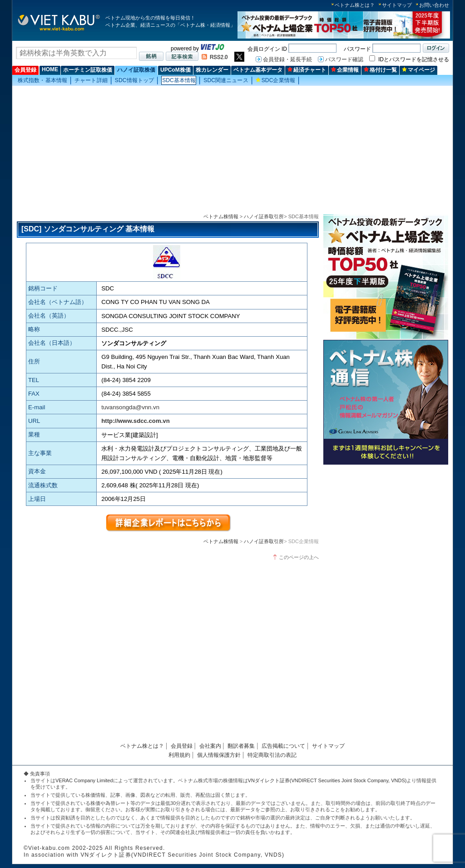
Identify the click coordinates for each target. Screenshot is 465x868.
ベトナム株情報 (221, 216)
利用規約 (179, 755)
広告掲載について (283, 746)
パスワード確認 (344, 59)
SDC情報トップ (134, 80)
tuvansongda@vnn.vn (130, 407)
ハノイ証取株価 (136, 70)
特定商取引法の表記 (272, 755)
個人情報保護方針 (219, 755)
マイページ (418, 70)
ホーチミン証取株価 (88, 70)
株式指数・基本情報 (42, 80)
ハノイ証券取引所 (264, 216)
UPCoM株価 (176, 70)
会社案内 (210, 746)
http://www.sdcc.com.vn (135, 421)
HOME (50, 69)
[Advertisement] (232, 150)
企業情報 (345, 70)
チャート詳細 (91, 80)
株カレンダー (212, 70)
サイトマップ (397, 5)
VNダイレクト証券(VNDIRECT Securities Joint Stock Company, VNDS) (327, 780)
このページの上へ (299, 557)
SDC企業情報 (275, 80)
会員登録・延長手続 (287, 59)
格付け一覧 (380, 70)
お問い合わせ (434, 5)
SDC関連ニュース (226, 80)
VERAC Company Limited (84, 780)
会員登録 (25, 70)
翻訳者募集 (241, 746)
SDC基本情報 (179, 80)
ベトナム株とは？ (355, 5)
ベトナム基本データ (258, 70)
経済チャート (307, 70)
